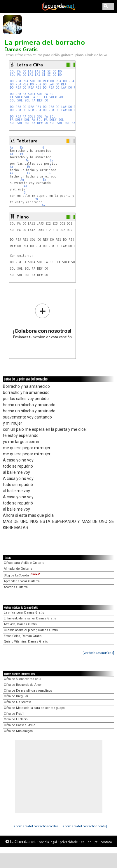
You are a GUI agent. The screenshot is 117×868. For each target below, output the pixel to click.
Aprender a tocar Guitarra (22, 581)
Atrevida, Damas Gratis (20, 624)
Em (22, 148)
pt (96, 842)
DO (24, 72)
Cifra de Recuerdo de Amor (23, 685)
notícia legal (48, 842)
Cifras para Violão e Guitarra (24, 563)
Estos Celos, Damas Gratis (23, 636)
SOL (13, 72)
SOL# (32, 94)
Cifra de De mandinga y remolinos (28, 691)
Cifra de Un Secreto (17, 702)
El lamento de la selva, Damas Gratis (30, 618)
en (90, 842)
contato (106, 842)
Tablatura (27, 141)
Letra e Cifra (30, 65)
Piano (23, 217)
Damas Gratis (21, 49)
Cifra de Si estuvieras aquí (22, 679)
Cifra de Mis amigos (18, 731)
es (83, 842)
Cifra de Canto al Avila (20, 725)
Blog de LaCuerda (22, 575)
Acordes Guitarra (16, 587)
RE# (18, 81)
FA (19, 72)
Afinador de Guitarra (18, 569)
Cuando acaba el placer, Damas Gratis (31, 630)
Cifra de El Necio (16, 719)
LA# (31, 72)
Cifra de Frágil (14, 714)
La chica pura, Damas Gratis (24, 613)
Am (12, 148)
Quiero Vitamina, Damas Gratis (26, 641)
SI (44, 72)
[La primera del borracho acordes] (35, 826)
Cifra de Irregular (16, 696)
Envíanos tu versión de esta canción (42, 321)
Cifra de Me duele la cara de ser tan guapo (34, 708)
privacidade (69, 842)
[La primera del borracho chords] (83, 826)
